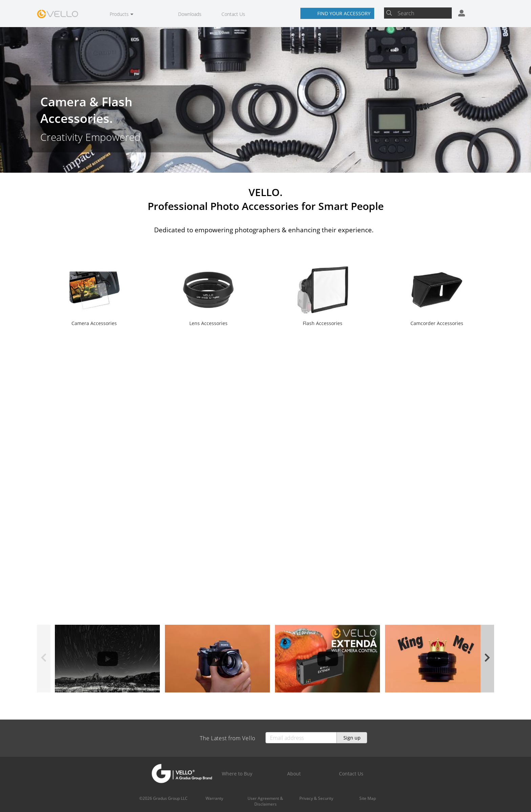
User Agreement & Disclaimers (265, 801)
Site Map (368, 798)
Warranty (214, 798)
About (294, 774)
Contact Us (233, 14)
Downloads (190, 14)
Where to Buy (237, 774)
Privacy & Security (316, 798)
